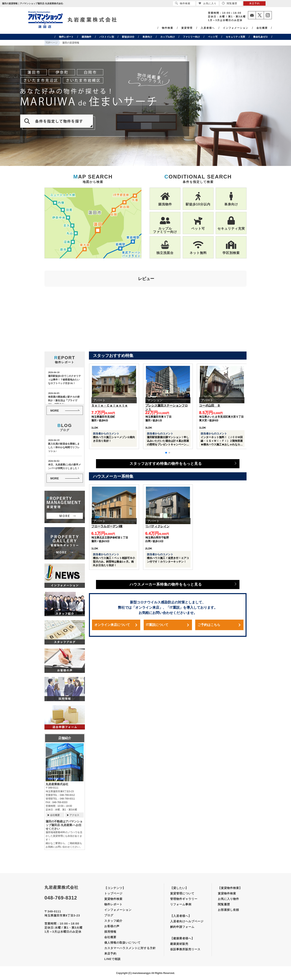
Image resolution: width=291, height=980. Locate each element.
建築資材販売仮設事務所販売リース (185, 947)
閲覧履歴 (224, 904)
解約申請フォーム (182, 927)
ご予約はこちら (209, 625)
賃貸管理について (182, 893)
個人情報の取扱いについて (122, 943)
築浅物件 (86, 37)
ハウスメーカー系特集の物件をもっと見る (166, 584)
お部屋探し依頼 (228, 910)
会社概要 (262, 28)
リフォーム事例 (181, 904)
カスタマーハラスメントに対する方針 (130, 948)
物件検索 (168, 28)
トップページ (113, 893)
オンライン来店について (112, 625)
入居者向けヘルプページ (187, 921)
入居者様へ (208, 28)
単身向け (147, 37)
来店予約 (110, 953)
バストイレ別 (107, 37)
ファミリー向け (191, 37)
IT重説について (157, 625)
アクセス (74, 815)
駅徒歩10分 (128, 37)
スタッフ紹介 (113, 921)
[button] (166, 453)
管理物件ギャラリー (184, 899)
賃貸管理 (187, 28)
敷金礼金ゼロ (260, 37)
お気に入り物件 (228, 899)
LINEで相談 (112, 959)
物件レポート (66, 37)
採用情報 (110, 932)
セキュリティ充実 (235, 37)
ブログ (109, 915)
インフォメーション (236, 28)
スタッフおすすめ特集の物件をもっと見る (166, 464)
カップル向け (168, 37)
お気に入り (207, 3)
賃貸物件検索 (113, 899)
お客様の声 (112, 926)
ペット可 (213, 37)
